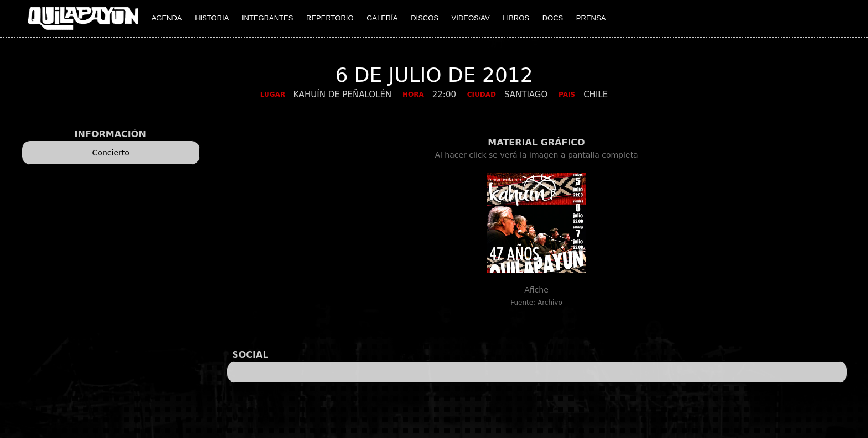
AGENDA (167, 18)
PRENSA (591, 18)
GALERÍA (382, 18)
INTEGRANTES (267, 18)
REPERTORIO (330, 18)
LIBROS (516, 18)
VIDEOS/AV (471, 18)
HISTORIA (212, 18)
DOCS (553, 18)
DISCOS (425, 18)
